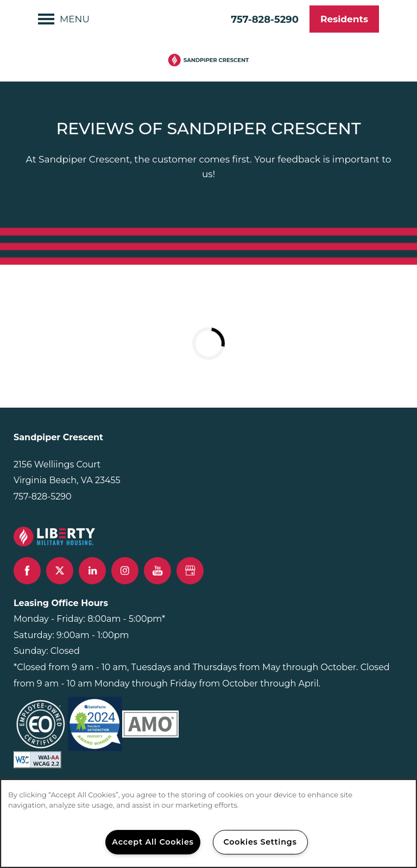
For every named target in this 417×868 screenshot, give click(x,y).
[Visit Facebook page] (27, 571)
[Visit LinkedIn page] (92, 571)
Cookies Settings (260, 842)
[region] (208, 823)
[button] (344, 19)
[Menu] (64, 19)
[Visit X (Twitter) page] (60, 571)
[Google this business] (190, 571)
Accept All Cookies (153, 842)
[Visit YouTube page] (157, 571)
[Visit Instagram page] (125, 571)
